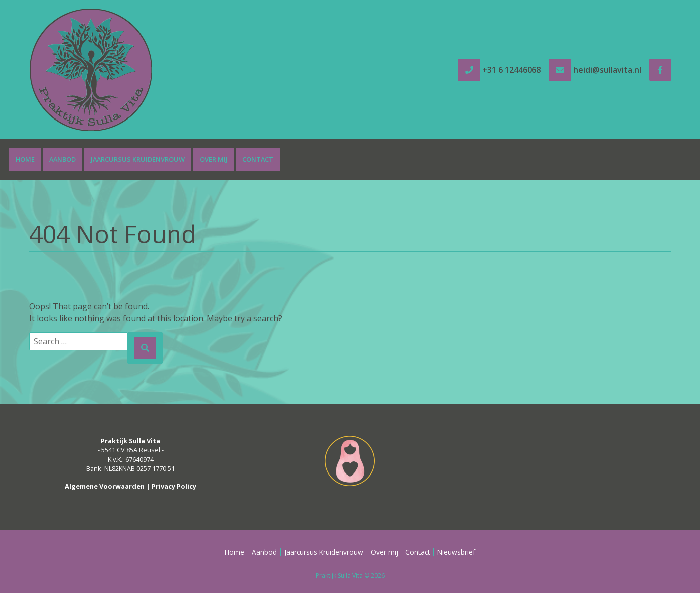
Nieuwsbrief (456, 552)
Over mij (214, 159)
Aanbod (62, 159)
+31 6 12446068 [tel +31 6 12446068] (512, 70)
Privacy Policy (174, 486)
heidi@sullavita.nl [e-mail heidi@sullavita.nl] (607, 70)
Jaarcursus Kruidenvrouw (138, 159)
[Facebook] (660, 70)
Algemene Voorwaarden (105, 486)
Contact (258, 159)
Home (25, 159)
